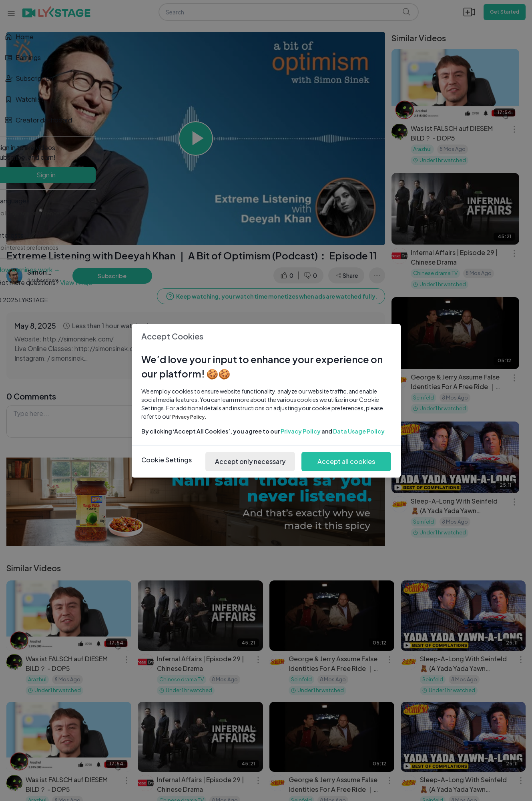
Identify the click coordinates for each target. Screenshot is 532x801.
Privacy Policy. (189, 417)
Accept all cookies (346, 461)
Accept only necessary (250, 461)
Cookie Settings (167, 460)
